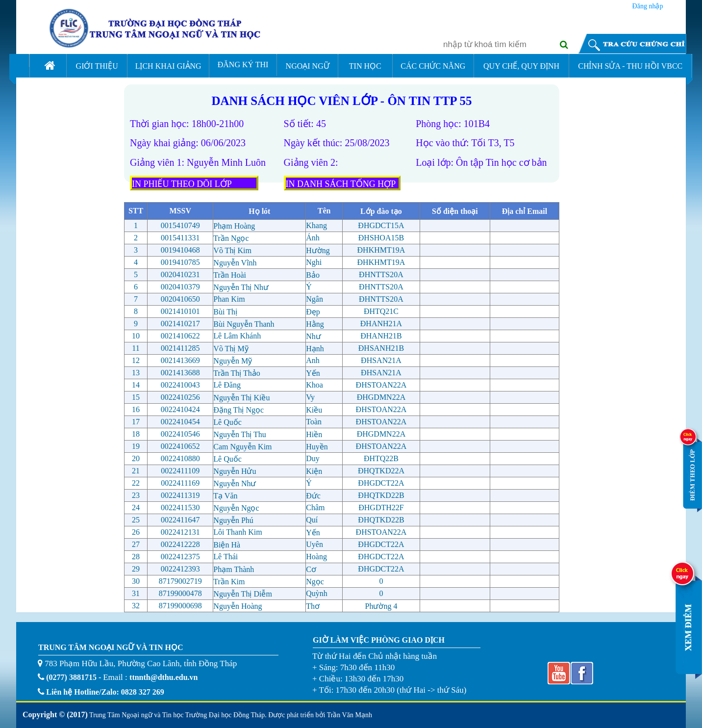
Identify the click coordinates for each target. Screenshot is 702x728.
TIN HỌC (365, 66)
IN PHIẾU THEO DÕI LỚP (182, 184)
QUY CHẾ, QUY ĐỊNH (521, 66)
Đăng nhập (648, 5)
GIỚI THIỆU (97, 66)
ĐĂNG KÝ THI (243, 65)
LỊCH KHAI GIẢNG (168, 66)
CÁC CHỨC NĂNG (433, 66)
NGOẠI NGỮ (308, 66)
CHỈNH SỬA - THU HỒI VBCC (630, 66)
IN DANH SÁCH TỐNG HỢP (341, 184)
